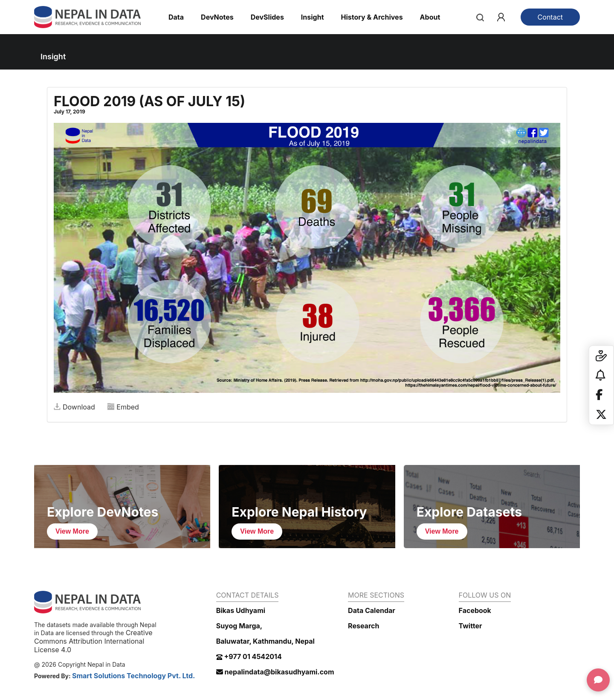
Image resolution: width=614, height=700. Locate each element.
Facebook (475, 610)
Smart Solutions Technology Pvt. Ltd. (134, 676)
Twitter (471, 626)
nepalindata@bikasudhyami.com (275, 672)
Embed (123, 407)
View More (72, 531)
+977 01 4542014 (249, 656)
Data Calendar (372, 610)
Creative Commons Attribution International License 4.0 (93, 641)
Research (363, 626)
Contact (550, 17)
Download (74, 407)
